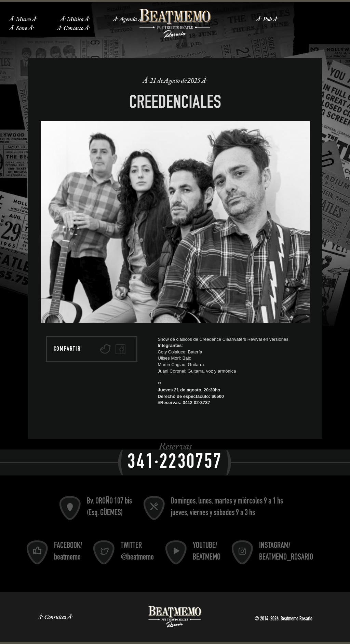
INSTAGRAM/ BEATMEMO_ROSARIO (286, 552)
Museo (23, 20)
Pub (267, 20)
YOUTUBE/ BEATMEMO (207, 552)
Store (21, 29)
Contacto (73, 29)
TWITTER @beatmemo (137, 552)
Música (75, 20)
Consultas (55, 618)
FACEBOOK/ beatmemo (68, 552)
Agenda (128, 20)
